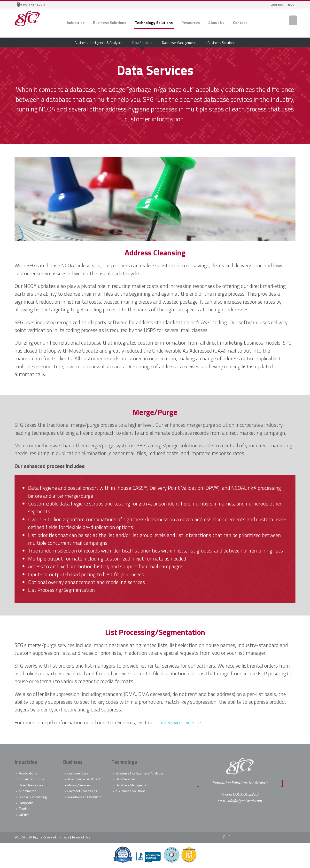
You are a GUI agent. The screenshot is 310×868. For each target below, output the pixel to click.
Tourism (25, 809)
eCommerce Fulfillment (84, 779)
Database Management (179, 43)
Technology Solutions (154, 23)
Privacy (65, 837)
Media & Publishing (33, 797)
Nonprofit (26, 803)
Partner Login (31, 5)
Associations (28, 773)
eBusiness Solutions (221, 43)
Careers (277, 4)
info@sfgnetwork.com (244, 800)
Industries (76, 23)
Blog (291, 4)
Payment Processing (82, 791)
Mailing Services (79, 785)
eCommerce (28, 791)
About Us (216, 23)
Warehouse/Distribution (85, 797)
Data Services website (180, 722)
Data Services (142, 43)
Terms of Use (81, 837)
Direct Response (31, 785)
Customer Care (78, 773)
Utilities (24, 815)
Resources (191, 23)
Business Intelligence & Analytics (98, 43)
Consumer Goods (31, 779)
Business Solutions (110, 23)
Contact (240, 23)
